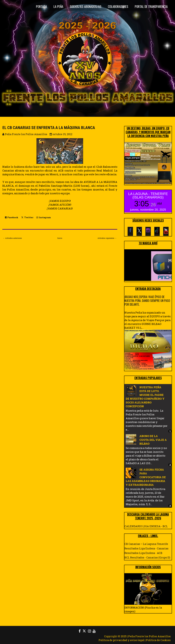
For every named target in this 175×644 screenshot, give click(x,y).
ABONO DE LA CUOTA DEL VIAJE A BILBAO (153, 440)
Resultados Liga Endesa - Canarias (146, 548)
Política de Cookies (158, 640)
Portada (41, 6)
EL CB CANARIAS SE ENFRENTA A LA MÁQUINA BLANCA (49, 128)
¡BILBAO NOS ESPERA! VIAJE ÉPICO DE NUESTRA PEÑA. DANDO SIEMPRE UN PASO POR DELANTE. (147, 301)
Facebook (12, 217)
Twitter (27, 217)
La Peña (58, 6)
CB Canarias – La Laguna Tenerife (146, 544)
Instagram (44, 217)
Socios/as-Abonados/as (86, 6)
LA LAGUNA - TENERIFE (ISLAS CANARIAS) (148, 196)
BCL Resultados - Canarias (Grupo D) (147, 557)
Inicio (60, 238)
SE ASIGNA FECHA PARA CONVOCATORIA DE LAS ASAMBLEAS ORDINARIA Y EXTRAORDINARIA (146, 477)
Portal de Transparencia (151, 6)
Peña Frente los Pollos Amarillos (149, 636)
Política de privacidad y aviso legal (121, 640)
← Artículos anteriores (12, 238)
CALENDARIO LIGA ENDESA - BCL (146, 526)
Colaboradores (118, 6)
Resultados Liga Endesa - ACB (143, 553)
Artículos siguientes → (107, 238)
